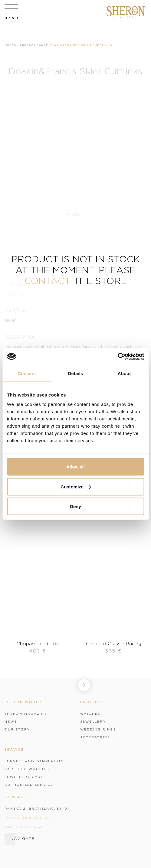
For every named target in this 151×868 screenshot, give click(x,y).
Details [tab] (76, 373)
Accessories (95, 737)
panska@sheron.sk (27, 818)
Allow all (75, 467)
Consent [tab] (27, 373)
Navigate (23, 839)
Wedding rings (98, 729)
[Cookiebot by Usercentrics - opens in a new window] (118, 357)
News (11, 721)
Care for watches (27, 769)
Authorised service (29, 785)
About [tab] (124, 373)
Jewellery (93, 721)
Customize (76, 486)
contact (48, 281)
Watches (90, 714)
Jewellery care (24, 777)
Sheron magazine (26, 714)
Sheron (12, 45)
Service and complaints (34, 761)
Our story (17, 729)
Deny (75, 506)
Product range (34, 45)
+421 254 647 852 (23, 827)
